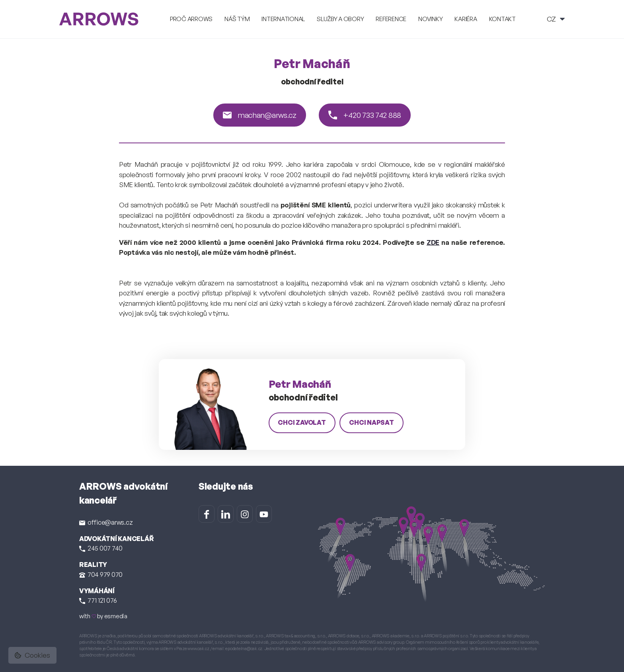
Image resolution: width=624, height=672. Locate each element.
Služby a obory (340, 19)
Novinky (430, 19)
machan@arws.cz (260, 115)
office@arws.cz (106, 522)
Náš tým (237, 19)
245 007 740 (101, 548)
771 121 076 (98, 600)
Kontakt (502, 19)
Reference (391, 19)
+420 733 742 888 (365, 115)
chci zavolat (302, 422)
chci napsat (371, 422)
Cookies (32, 655)
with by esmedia (103, 616)
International (283, 19)
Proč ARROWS (191, 19)
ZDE (433, 242)
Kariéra (466, 19)
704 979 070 (101, 574)
